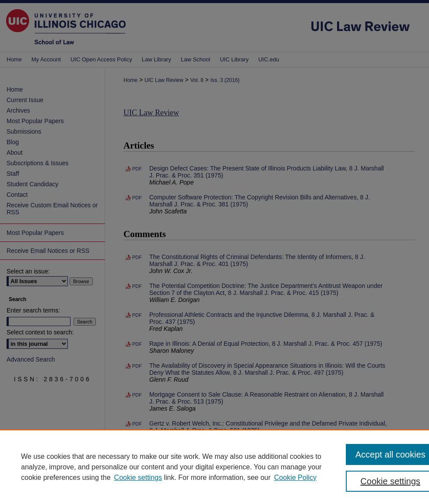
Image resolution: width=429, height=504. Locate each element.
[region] (214, 467)
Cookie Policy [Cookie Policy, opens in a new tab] (295, 477)
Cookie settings (138, 477)
